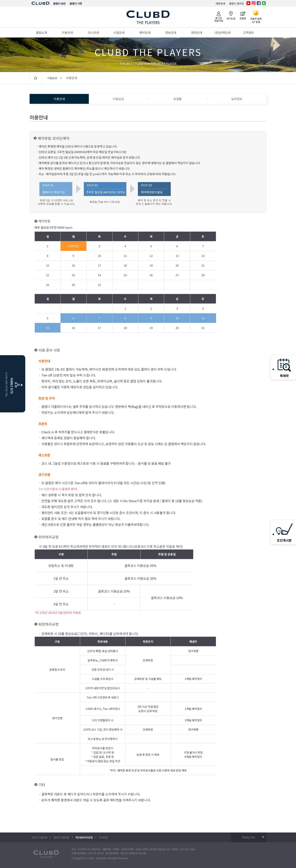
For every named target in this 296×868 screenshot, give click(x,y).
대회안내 (220, 3)
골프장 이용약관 (61, 837)
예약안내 (145, 32)
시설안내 (119, 32)
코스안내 (93, 32)
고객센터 (248, 32)
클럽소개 (41, 32)
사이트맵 (103, 837)
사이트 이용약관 (39, 837)
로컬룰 (178, 99)
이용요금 (118, 99)
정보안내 (171, 32)
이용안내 (67, 32)
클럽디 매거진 (237, 3)
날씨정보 (237, 99)
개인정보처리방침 (84, 837)
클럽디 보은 (59, 3)
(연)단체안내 (222, 32)
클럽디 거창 (76, 3)
